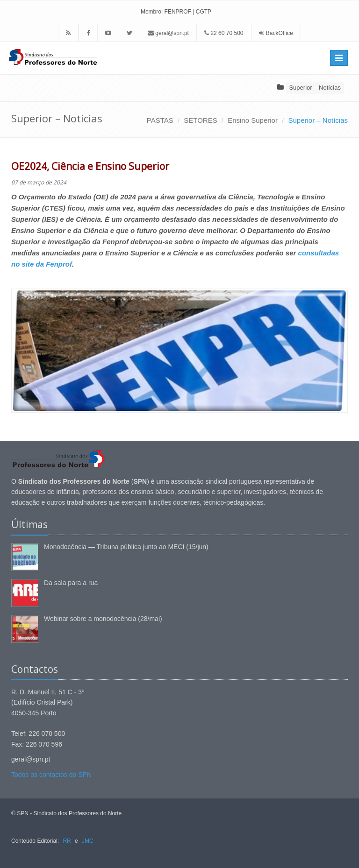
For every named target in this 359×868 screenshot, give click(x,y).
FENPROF (178, 12)
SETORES (200, 120)
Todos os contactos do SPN (51, 775)
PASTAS (160, 120)
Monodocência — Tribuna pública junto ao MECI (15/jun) (126, 547)
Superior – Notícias (315, 88)
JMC (88, 841)
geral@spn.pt (168, 33)
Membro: (152, 12)
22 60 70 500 (224, 33)
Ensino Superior (253, 120)
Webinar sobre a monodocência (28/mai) (103, 619)
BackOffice (280, 33)
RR (67, 841)
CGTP (204, 12)
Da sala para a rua (71, 583)
